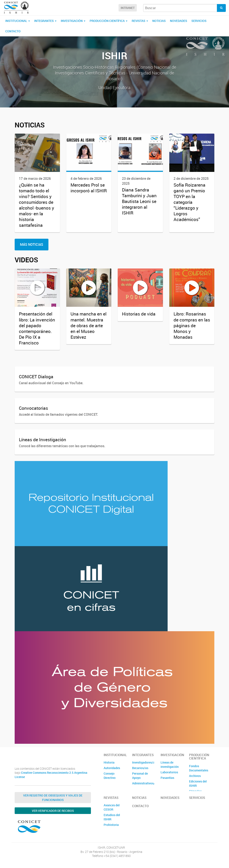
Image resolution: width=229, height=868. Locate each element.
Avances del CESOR (112, 807)
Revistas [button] (140, 21)
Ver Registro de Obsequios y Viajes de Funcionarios (53, 798)
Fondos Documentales (199, 768)
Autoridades (112, 768)
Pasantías (167, 778)
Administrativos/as (143, 783)
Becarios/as (140, 768)
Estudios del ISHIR (112, 817)
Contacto (13, 31)
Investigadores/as (143, 762)
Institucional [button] (18, 21)
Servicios (199, 21)
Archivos (195, 776)
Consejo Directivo (110, 776)
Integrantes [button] (45, 21)
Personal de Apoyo (140, 776)
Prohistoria (111, 825)
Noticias (159, 21)
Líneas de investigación (170, 764)
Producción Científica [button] (109, 21)
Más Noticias (32, 244)
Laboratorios (169, 772)
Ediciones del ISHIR (198, 783)
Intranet (128, 8)
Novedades (179, 21)
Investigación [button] (73, 21)
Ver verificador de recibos (53, 811)
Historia (109, 762)
